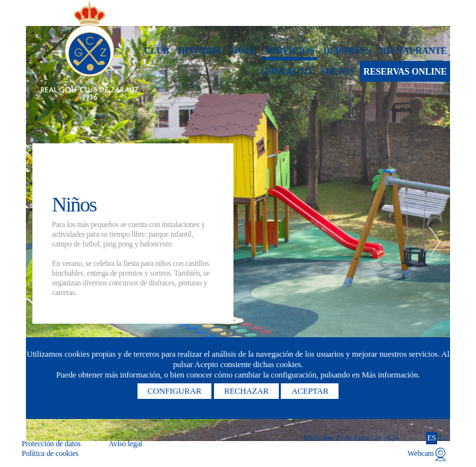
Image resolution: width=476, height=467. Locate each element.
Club (156, 51)
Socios (337, 72)
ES (432, 438)
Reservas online (405, 72)
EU (444, 438)
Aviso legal (125, 444)
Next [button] (435, 242)
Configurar (175, 391)
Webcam (421, 453)
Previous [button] (41, 242)
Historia (200, 51)
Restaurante (413, 51)
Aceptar (310, 391)
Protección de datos (51, 444)
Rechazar (247, 391)
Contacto (286, 72)
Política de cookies (50, 453)
